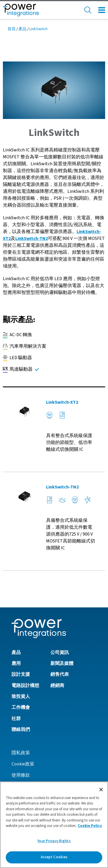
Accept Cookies (54, 857)
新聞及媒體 (62, 663)
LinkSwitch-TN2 (32, 238)
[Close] (101, 790)
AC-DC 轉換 (17, 335)
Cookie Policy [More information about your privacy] (90, 826)
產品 (22, 29)
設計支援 (21, 674)
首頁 (12, 29)
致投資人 (21, 696)
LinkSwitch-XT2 (62, 402)
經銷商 (57, 686)
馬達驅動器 (18, 369)
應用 (16, 663)
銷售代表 (60, 674)
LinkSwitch (38, 29)
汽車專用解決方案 (25, 346)
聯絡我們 (21, 730)
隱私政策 (21, 753)
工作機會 (21, 707)
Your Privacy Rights (54, 841)
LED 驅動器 (17, 358)
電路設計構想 (25, 686)
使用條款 (21, 775)
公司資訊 (60, 653)
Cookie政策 (23, 764)
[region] (54, 825)
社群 (16, 719)
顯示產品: (19, 320)
